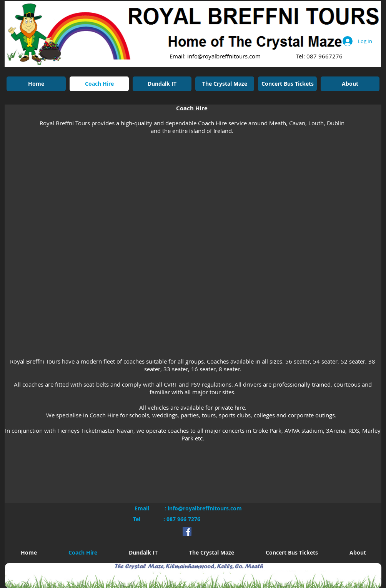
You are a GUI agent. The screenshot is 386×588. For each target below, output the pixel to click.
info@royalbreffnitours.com (224, 56)
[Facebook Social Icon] (187, 531)
